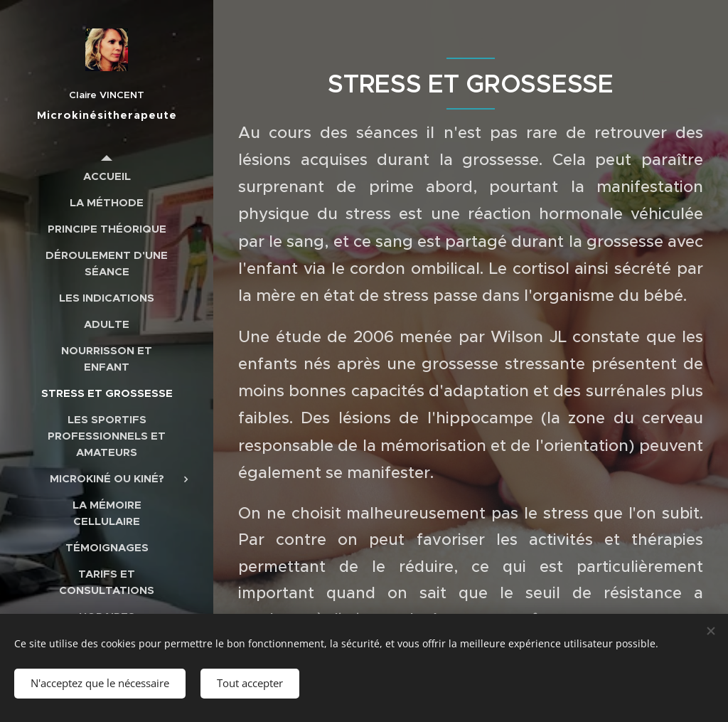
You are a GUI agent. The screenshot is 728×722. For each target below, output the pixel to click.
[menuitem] (107, 176)
